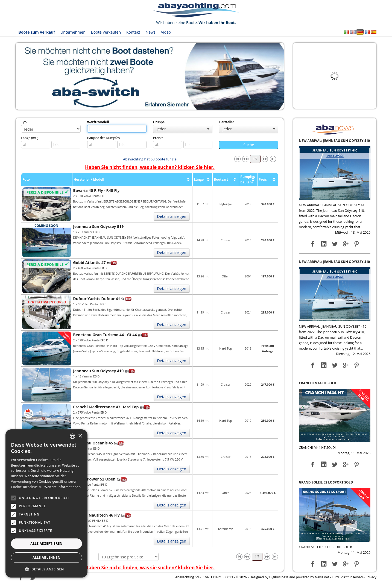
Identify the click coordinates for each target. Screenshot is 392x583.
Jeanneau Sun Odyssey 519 (98, 226)
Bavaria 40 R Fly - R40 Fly (96, 190)
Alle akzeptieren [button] (46, 544)
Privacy (371, 577)
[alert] (46, 503)
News (151, 32)
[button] (46, 569)
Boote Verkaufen (106, 32)
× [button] (80, 436)
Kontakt (133, 32)
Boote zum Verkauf (37, 32)
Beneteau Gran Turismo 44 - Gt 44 (105, 335)
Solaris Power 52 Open (94, 479)
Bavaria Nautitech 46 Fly (96, 515)
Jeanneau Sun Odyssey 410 (98, 371)
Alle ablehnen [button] (46, 557)
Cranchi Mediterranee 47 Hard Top (106, 407)
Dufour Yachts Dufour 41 (96, 299)
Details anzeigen (172, 216)
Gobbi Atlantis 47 (89, 263)
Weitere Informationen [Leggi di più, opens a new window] (63, 487)
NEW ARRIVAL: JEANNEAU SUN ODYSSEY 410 (334, 141)
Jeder (183, 129)
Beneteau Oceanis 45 (93, 443)
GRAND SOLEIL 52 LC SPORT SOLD (326, 482)
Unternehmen (73, 32)
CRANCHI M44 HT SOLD (318, 383)
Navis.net (322, 577)
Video (166, 32)
